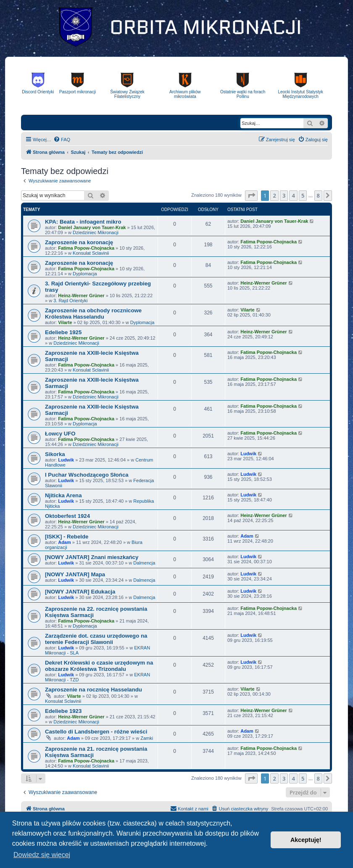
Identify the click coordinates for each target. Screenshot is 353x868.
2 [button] (274, 195)
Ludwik (66, 460)
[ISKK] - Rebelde (67, 537)
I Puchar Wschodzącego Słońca (87, 475)
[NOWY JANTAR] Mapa (75, 574)
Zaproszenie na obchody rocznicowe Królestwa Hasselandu (93, 314)
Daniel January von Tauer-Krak (92, 227)
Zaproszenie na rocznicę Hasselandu (94, 690)
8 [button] (318, 195)
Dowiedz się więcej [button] (42, 855)
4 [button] (293, 195)
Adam (65, 542)
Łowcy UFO (60, 434)
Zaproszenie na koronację (79, 242)
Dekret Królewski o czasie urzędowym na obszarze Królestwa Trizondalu (99, 666)
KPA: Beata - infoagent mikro (83, 222)
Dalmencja (144, 563)
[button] (251, 195)
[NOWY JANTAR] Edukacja (80, 592)
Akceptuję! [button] (306, 840)
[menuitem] (62, 140)
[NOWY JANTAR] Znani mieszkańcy (92, 557)
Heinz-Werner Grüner (81, 295)
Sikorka (55, 454)
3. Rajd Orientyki (70, 301)
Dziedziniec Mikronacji (96, 232)
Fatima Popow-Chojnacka (86, 248)
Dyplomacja (85, 274)
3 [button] (284, 195)
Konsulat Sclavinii (91, 253)
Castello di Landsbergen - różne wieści (96, 732)
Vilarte (65, 322)
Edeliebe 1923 (63, 711)
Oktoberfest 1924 (67, 516)
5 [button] (303, 195)
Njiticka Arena (63, 495)
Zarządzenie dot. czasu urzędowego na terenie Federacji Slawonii (96, 639)
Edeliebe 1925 (63, 332)
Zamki (147, 738)
